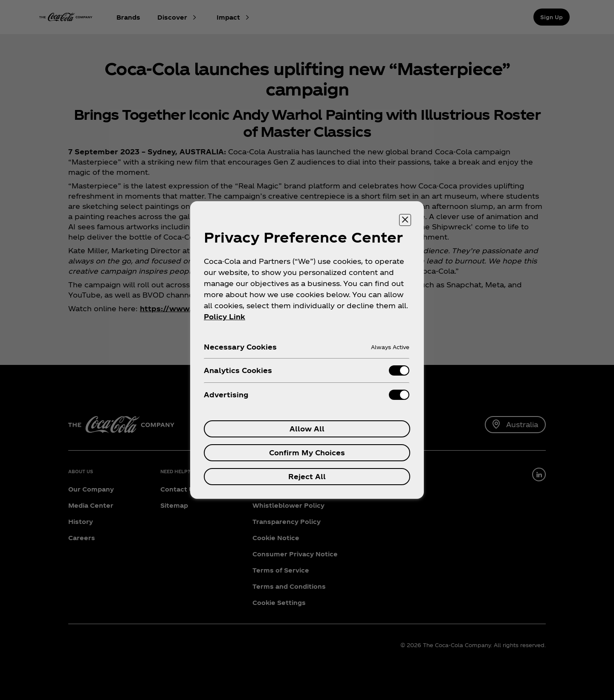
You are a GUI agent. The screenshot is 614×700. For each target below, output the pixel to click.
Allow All (307, 429)
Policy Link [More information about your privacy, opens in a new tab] (224, 317)
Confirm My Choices (307, 453)
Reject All (307, 476)
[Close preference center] (405, 220)
